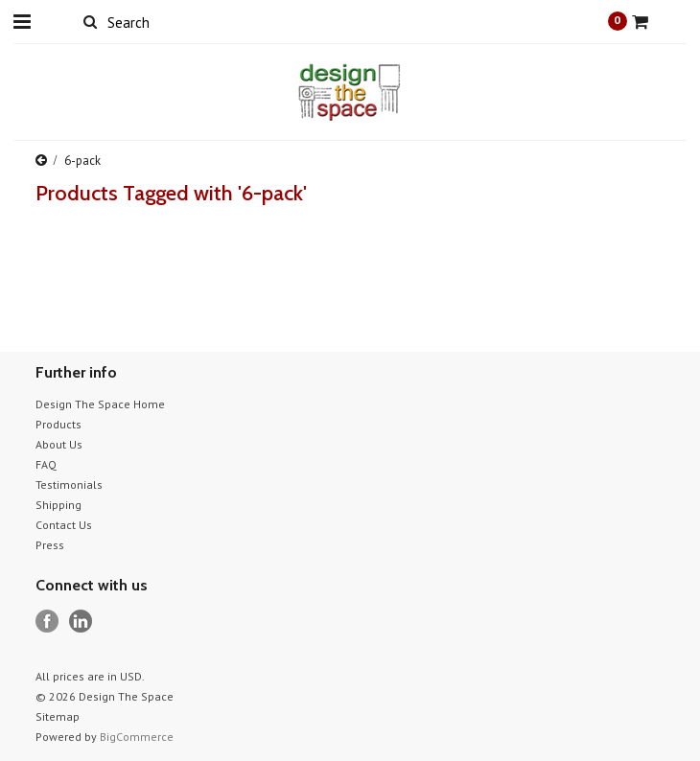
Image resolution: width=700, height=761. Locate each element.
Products (58, 424)
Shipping (58, 505)
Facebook (47, 622)
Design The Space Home (100, 404)
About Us (59, 444)
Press (50, 545)
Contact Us (64, 525)
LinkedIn (81, 622)
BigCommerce (137, 737)
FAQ (46, 464)
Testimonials (69, 484)
